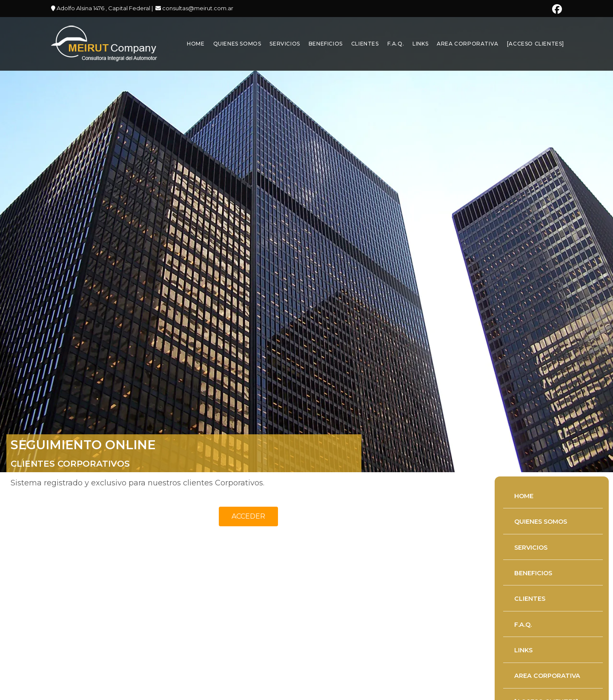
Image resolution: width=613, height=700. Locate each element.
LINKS (523, 650)
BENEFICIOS (533, 573)
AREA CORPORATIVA (547, 676)
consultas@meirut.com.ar (197, 8)
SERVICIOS (531, 547)
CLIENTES (530, 599)
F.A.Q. (523, 624)
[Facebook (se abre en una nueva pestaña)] (556, 9)
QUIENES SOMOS (541, 522)
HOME (524, 496)
